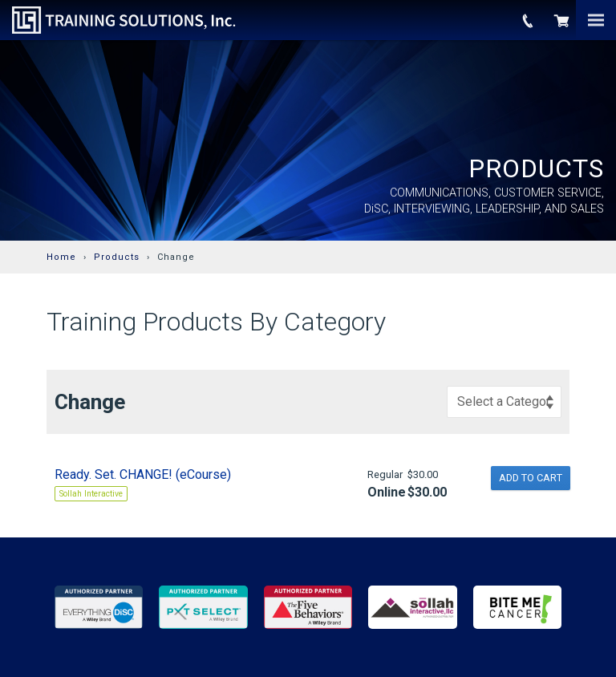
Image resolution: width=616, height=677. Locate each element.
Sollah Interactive (91, 494)
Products (117, 257)
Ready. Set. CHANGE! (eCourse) (143, 474)
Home (61, 257)
